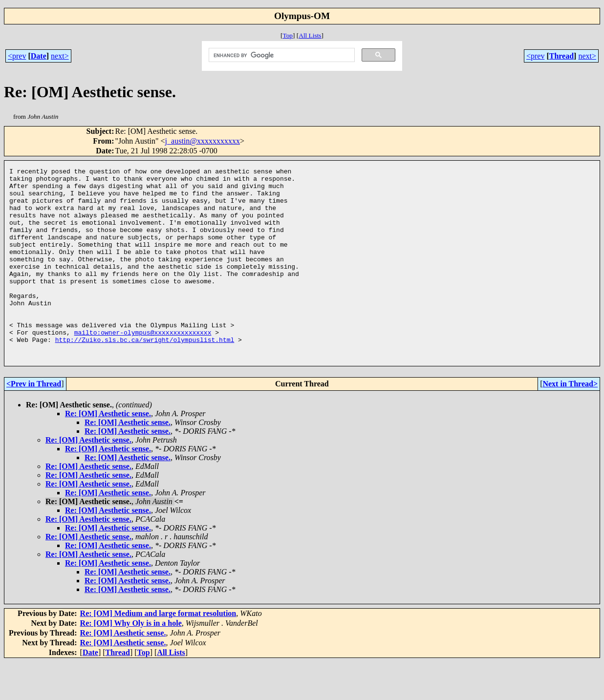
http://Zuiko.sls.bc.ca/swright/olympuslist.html (145, 375)
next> (60, 56)
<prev (17, 56)
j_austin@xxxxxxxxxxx (203, 141)
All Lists (310, 35)
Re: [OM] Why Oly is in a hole (131, 661)
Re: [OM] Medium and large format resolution (158, 651)
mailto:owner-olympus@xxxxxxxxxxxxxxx (143, 366)
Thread (561, 56)
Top (288, 35)
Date (39, 56)
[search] (281, 55)
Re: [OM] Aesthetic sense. (108, 452)
